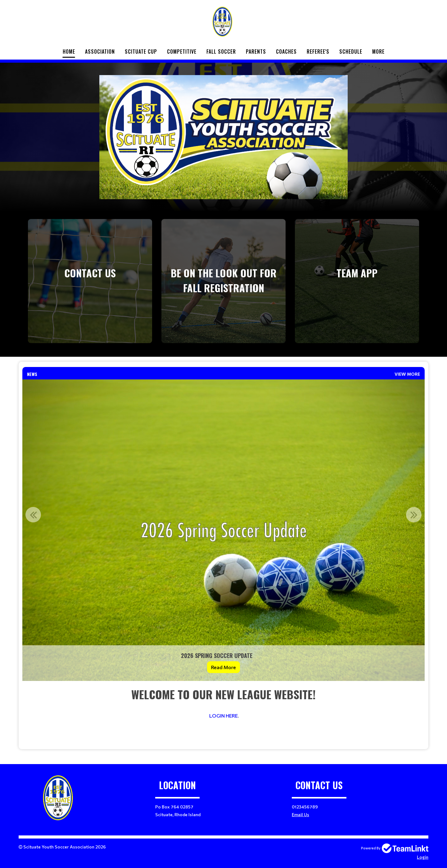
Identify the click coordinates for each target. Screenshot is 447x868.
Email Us (300, 814)
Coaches (286, 51)
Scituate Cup (141, 51)
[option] (223, 530)
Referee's (318, 51)
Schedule (351, 51)
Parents (256, 51)
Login (423, 857)
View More (407, 374)
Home (69, 51)
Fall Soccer (221, 51)
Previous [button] (33, 515)
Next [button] (414, 515)
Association (100, 51)
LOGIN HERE (223, 716)
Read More (223, 667)
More (378, 51)
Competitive (182, 51)
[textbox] (223, 715)
